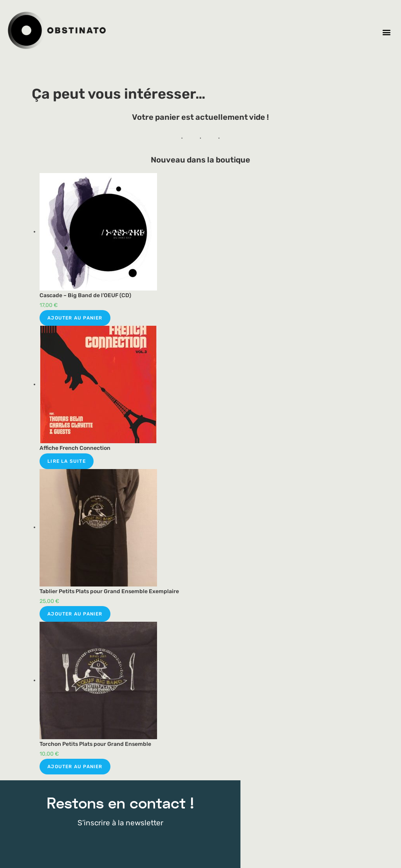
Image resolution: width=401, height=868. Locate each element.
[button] (387, 32)
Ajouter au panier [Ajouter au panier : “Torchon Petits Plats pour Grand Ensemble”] (75, 767)
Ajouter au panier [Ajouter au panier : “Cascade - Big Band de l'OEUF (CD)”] (75, 318)
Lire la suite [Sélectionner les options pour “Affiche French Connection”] (67, 461)
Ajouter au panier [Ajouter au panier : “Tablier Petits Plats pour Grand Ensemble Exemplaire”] (75, 614)
